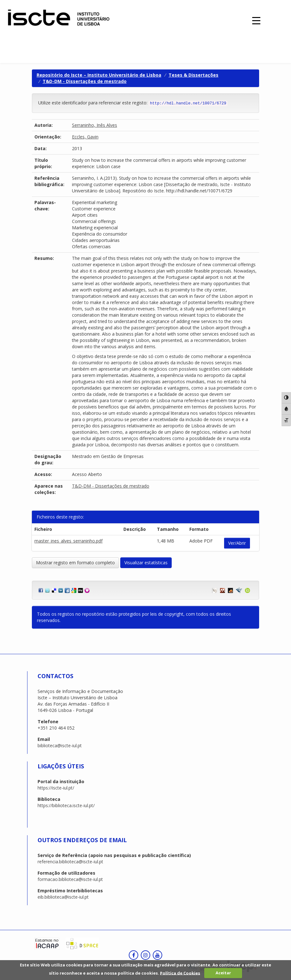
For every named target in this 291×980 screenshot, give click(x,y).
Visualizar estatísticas (146, 563)
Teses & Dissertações (193, 75)
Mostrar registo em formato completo (75, 563)
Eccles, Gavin (85, 137)
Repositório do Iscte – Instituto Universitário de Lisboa (99, 75)
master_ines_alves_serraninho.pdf (68, 541)
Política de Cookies (180, 973)
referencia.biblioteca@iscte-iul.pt (70, 862)
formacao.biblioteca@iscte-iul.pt (70, 879)
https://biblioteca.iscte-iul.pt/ (66, 805)
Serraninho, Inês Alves (95, 125)
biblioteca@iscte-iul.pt (60, 745)
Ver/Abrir (237, 543)
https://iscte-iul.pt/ (56, 788)
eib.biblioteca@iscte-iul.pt (63, 897)
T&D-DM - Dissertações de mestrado (85, 81)
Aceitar (223, 973)
